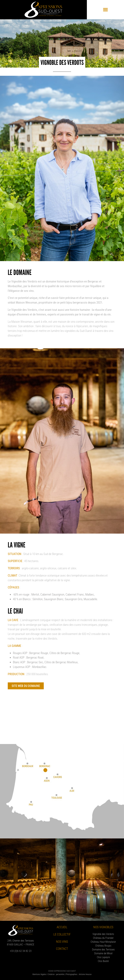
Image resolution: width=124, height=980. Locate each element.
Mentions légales (39, 974)
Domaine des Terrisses (103, 950)
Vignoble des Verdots (103, 934)
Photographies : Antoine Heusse (79, 974)
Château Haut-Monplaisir (103, 942)
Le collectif (62, 934)
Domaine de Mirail (103, 953)
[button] (105, 10)
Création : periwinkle (56, 974)
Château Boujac (103, 946)
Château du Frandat (103, 938)
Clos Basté (103, 961)
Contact (62, 949)
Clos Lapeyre (103, 957)
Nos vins (62, 942)
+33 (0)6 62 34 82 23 (21, 951)
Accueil (62, 927)
